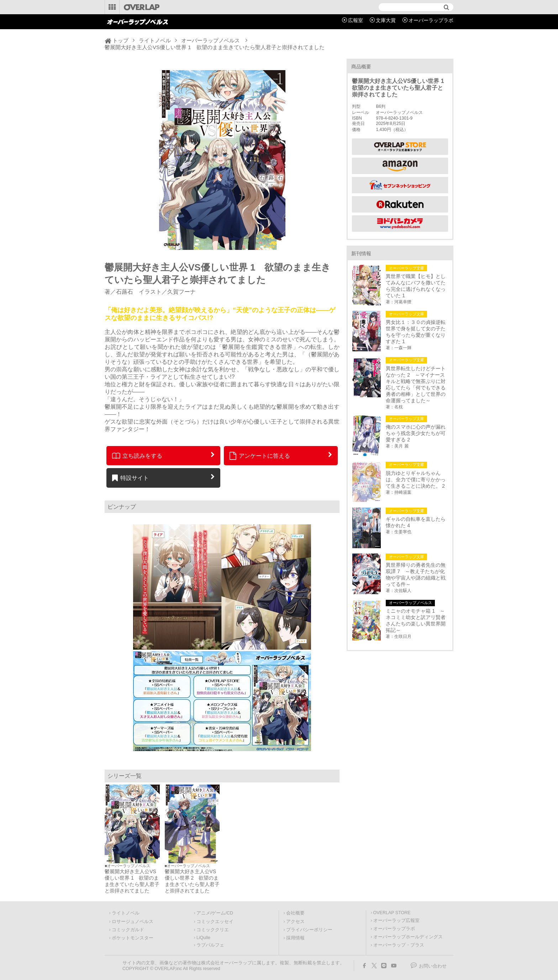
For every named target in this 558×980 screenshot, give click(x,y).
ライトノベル (155, 40)
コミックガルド (128, 930)
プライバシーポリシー (309, 930)
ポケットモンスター (133, 938)
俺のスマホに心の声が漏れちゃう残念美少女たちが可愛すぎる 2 (416, 433)
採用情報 (295, 938)
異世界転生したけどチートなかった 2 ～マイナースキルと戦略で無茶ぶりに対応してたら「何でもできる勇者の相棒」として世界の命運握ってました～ (416, 384)
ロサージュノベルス (133, 922)
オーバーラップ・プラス (399, 945)
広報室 (356, 20)
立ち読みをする (137, 456)
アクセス (295, 922)
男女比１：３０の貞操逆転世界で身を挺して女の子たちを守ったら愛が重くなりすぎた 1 (416, 332)
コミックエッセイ (215, 922)
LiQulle (203, 938)
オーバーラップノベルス (210, 40)
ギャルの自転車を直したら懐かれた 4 (416, 522)
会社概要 (295, 913)
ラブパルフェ (210, 945)
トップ (120, 40)
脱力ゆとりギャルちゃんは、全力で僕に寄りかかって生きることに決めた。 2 (416, 479)
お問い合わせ (433, 966)
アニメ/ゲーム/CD (215, 913)
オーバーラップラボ (431, 20)
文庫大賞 (386, 20)
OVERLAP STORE (392, 913)
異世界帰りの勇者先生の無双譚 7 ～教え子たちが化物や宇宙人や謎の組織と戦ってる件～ (416, 575)
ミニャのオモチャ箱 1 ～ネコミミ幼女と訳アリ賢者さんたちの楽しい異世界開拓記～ (416, 620)
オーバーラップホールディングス (408, 937)
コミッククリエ (213, 930)
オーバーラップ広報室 (396, 921)
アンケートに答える (260, 456)
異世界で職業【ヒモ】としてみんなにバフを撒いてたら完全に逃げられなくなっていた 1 (416, 286)
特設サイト (130, 478)
